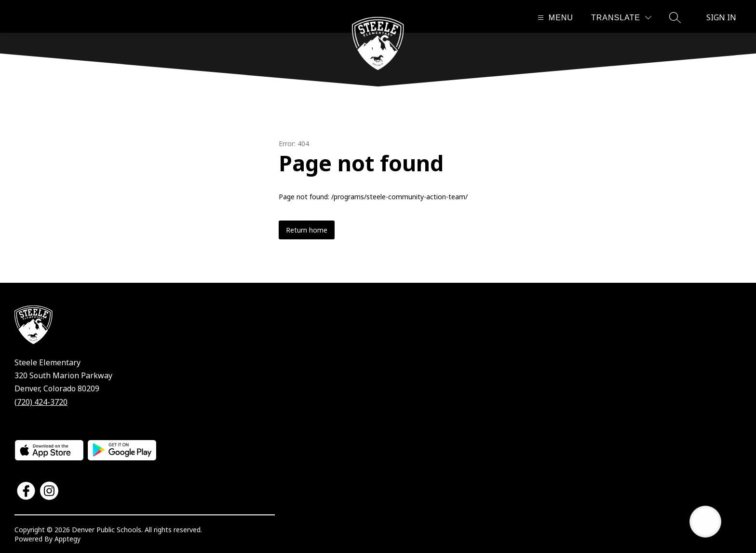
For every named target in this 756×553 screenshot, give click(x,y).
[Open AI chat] (705, 522)
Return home (307, 230)
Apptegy (67, 539)
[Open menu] (554, 18)
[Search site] (675, 17)
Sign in (721, 17)
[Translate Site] (621, 18)
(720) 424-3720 (41, 402)
